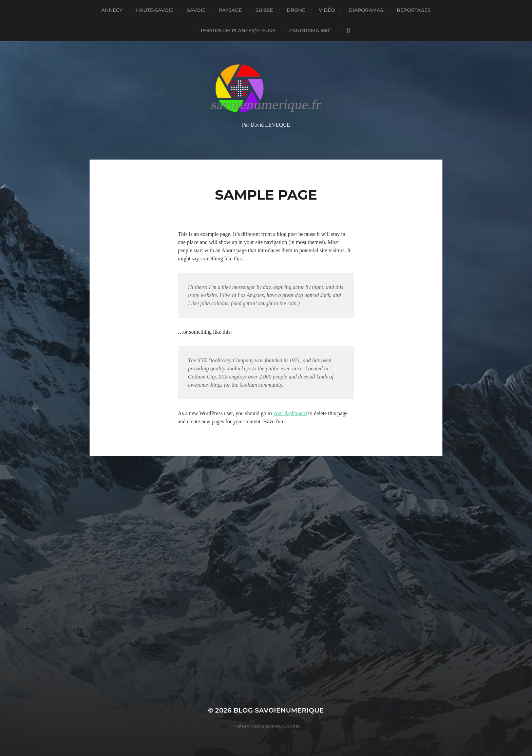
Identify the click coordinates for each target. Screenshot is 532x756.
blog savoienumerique (279, 710)
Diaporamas (366, 10)
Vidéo (327, 10)
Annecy (112, 10)
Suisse (264, 10)
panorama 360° (310, 31)
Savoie (196, 10)
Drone (296, 10)
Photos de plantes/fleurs (238, 31)
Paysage (230, 10)
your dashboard (290, 413)
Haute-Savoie (155, 10)
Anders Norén (280, 726)
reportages (414, 10)
